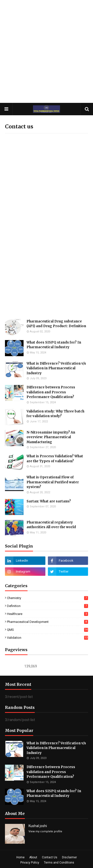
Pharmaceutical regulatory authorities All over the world (51, 525)
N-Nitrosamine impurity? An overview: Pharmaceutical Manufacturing (51, 437)
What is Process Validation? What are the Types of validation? (55, 459)
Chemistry (47, 598)
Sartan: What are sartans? (49, 501)
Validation (47, 638)
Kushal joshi (38, 826)
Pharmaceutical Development (47, 622)
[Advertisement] (46, 51)
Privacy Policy (30, 863)
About (33, 857)
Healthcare (47, 614)
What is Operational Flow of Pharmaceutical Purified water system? (53, 482)
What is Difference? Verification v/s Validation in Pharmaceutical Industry (56, 368)
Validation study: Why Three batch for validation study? (55, 414)
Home (20, 857)
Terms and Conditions (59, 863)
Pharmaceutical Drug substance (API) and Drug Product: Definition (56, 324)
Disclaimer (69, 857)
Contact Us (50, 857)
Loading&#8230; (46, 203)
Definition (47, 606)
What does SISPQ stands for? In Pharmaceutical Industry (54, 345)
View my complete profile (45, 831)
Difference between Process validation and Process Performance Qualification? (51, 392)
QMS (47, 630)
